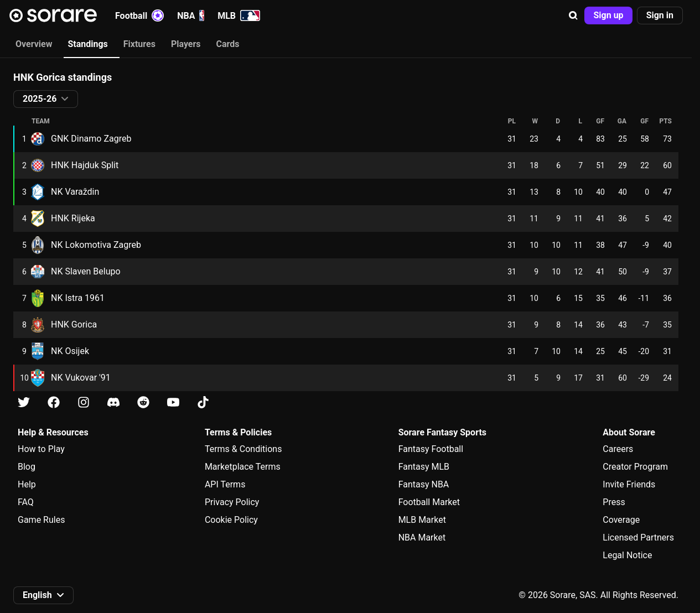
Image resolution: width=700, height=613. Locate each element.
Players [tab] (186, 44)
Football (139, 15)
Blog (27, 467)
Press (614, 502)
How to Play (41, 449)
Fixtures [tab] (139, 44)
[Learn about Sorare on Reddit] (143, 402)
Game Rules (41, 520)
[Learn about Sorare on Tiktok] (203, 402)
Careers (618, 449)
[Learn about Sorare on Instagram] (84, 402)
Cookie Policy (231, 520)
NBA (191, 15)
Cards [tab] (228, 44)
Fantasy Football (431, 449)
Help (27, 484)
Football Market (429, 502)
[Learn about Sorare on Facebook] (54, 402)
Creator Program (635, 467)
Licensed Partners (638, 537)
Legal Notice (627, 555)
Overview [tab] (34, 44)
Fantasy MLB (424, 467)
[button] (573, 15)
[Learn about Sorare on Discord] (113, 402)
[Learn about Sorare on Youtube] (173, 402)
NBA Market (422, 537)
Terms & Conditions (243, 449)
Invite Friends (629, 484)
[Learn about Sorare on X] (24, 402)
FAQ (26, 502)
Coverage (621, 520)
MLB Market (422, 520)
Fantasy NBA (424, 484)
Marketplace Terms (243, 467)
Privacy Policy (232, 502)
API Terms (225, 484)
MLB (239, 15)
